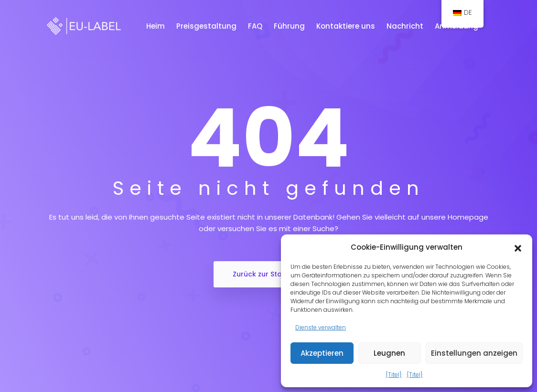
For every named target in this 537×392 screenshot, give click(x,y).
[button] (518, 247)
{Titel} (394, 375)
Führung (290, 26)
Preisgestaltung (207, 26)
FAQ (256, 26)
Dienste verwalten (321, 327)
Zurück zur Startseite (268, 274)
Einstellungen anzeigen (474, 353)
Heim (156, 26)
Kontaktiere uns (347, 26)
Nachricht (406, 26)
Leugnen (389, 353)
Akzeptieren (322, 353)
